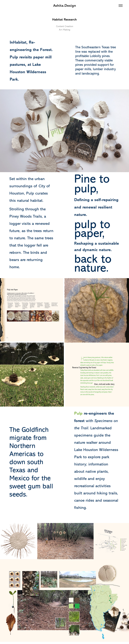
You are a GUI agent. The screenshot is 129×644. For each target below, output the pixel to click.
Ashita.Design (65, 6)
